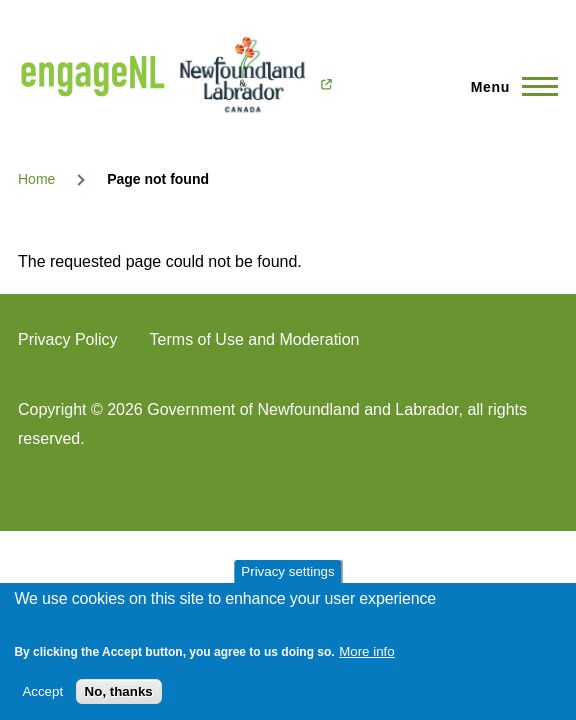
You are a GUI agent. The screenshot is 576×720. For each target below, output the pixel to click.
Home (36, 179)
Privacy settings (287, 571)
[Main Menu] (508, 87)
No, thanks (119, 691)
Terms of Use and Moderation (255, 339)
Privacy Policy (68, 339)
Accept (42, 691)
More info (367, 651)
